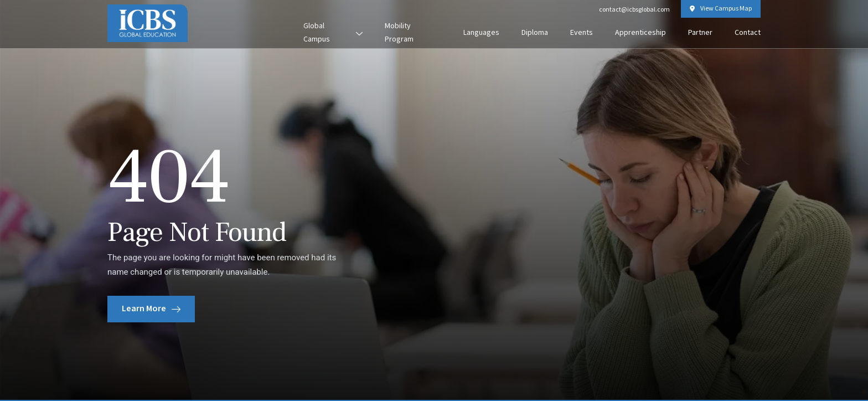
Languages (481, 33)
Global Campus (333, 33)
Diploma (535, 33)
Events (582, 33)
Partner (700, 33)
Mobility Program (399, 33)
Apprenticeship (640, 33)
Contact (748, 33)
